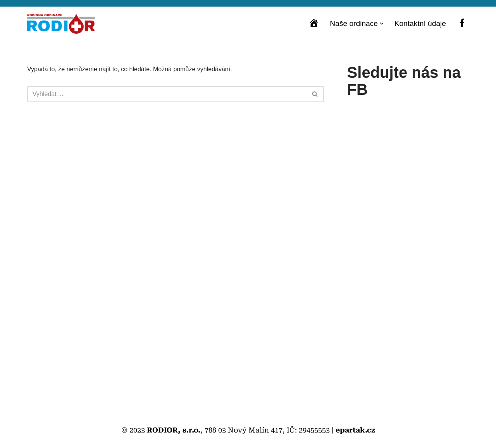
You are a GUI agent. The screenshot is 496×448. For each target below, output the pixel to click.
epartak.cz (355, 430)
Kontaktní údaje (420, 23)
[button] (382, 24)
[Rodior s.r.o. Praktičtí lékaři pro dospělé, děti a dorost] (61, 24)
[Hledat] (167, 94)
